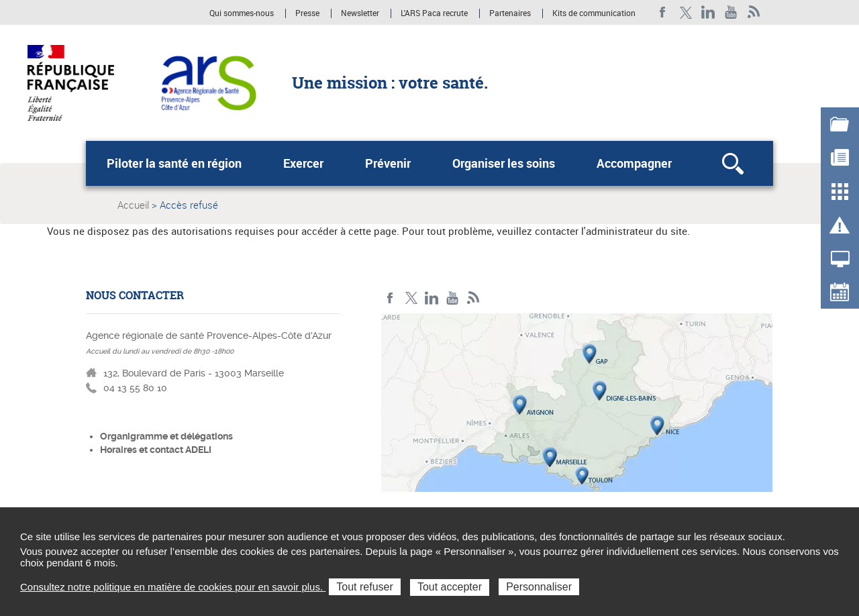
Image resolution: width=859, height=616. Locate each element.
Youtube (731, 12)
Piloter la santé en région (174, 163)
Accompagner (634, 163)
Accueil (133, 205)
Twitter (686, 12)
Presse (307, 13)
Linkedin (708, 12)
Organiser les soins (504, 163)
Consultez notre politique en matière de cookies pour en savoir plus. (173, 587)
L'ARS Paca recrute (434, 13)
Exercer (303, 163)
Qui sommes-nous (243, 13)
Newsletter (360, 13)
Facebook (663, 12)
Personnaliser (539, 587)
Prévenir (388, 163)
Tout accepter (450, 587)
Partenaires (510, 13)
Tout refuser (364, 587)
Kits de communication (594, 13)
